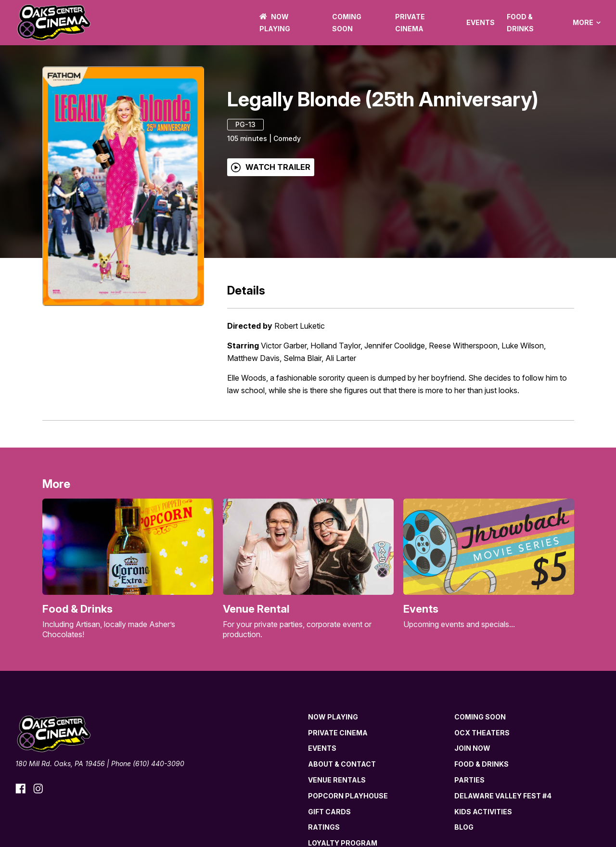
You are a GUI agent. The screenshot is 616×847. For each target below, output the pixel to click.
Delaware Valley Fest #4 (503, 796)
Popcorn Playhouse (348, 796)
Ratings (324, 827)
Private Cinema (338, 733)
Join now (472, 748)
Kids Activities (483, 812)
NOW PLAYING (333, 717)
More (587, 23)
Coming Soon (480, 717)
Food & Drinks (481, 764)
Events (481, 22)
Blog (464, 827)
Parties (469, 780)
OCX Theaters (482, 733)
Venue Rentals (337, 780)
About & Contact (342, 764)
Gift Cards (329, 812)
